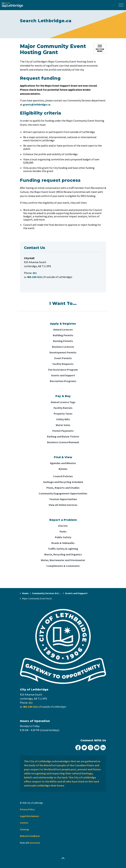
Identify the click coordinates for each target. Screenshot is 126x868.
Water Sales (63, 425)
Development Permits (63, 352)
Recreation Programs (63, 381)
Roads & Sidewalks (63, 543)
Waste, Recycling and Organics (63, 554)
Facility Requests (63, 364)
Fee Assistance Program (63, 370)
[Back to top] (63, 858)
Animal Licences (63, 329)
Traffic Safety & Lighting (63, 549)
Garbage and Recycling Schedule (63, 482)
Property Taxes (63, 414)
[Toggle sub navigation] (100, 49)
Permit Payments (63, 431)
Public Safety (63, 537)
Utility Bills (63, 419)
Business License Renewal (63, 442)
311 (31, 703)
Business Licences (63, 347)
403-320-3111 (31, 707)
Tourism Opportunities (63, 499)
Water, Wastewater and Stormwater (63, 560)
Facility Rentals (63, 408)
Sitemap (24, 830)
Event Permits (63, 358)
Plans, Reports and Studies (63, 488)
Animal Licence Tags (63, 402)
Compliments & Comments (63, 566)
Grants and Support (63, 375)
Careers (24, 823)
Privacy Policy (27, 809)
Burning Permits (63, 341)
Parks (63, 531)
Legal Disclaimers (29, 816)
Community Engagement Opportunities (63, 493)
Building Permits (63, 335)
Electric (63, 526)
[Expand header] (121, 5)
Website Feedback (30, 836)
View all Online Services (63, 505)
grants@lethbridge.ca (37, 104)
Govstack (35, 843)
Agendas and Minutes (63, 463)
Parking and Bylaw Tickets (63, 436)
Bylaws (63, 469)
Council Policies (63, 476)
